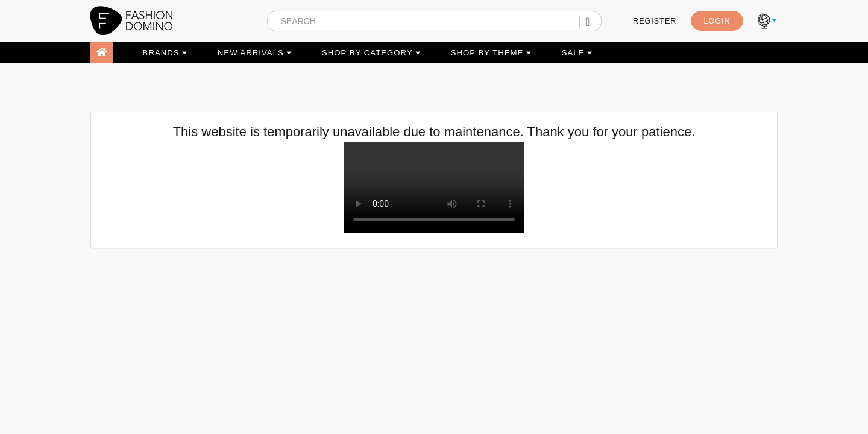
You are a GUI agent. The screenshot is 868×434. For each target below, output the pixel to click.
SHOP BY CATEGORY (371, 53)
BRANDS (165, 53)
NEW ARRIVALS (255, 53)
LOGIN (717, 21)
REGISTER (655, 21)
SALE (577, 53)
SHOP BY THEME (491, 53)
